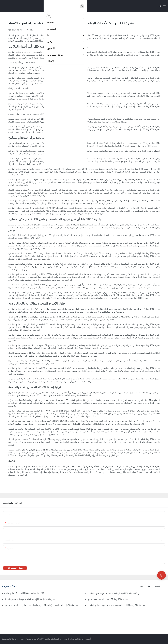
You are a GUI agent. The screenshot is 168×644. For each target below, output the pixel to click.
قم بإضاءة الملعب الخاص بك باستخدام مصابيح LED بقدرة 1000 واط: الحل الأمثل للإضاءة (41, 605)
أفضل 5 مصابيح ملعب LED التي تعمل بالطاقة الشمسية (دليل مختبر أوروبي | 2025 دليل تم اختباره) (24, 593)
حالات (148, 586)
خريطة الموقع (78, 639)
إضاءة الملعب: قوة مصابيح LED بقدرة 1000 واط (108, 599)
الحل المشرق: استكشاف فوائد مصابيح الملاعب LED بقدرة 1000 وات (116, 605)
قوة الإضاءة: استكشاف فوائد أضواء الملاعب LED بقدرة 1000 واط (115, 593)
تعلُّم (141, 586)
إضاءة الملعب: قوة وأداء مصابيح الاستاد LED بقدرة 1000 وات (30, 599)
